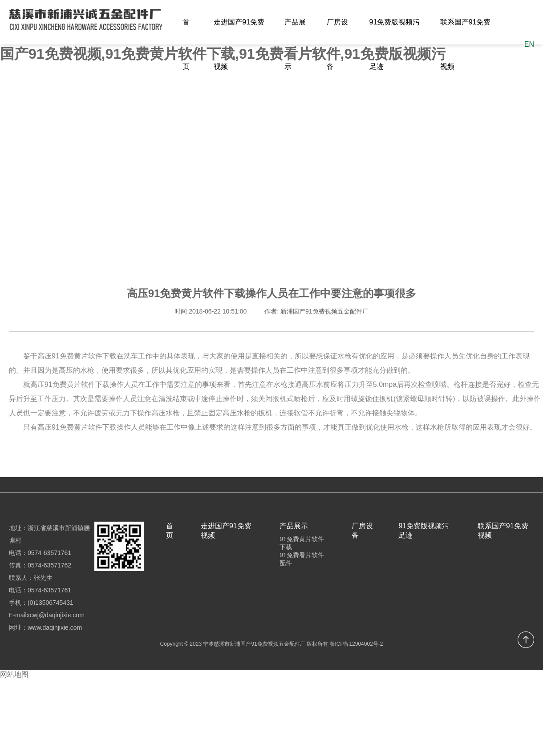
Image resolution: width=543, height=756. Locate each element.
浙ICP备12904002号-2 (356, 644)
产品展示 (295, 44)
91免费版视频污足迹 (395, 44)
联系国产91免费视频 (466, 44)
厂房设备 (337, 44)
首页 (186, 44)
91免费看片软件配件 (302, 559)
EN (529, 44)
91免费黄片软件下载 (302, 543)
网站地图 (14, 674)
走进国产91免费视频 (239, 44)
